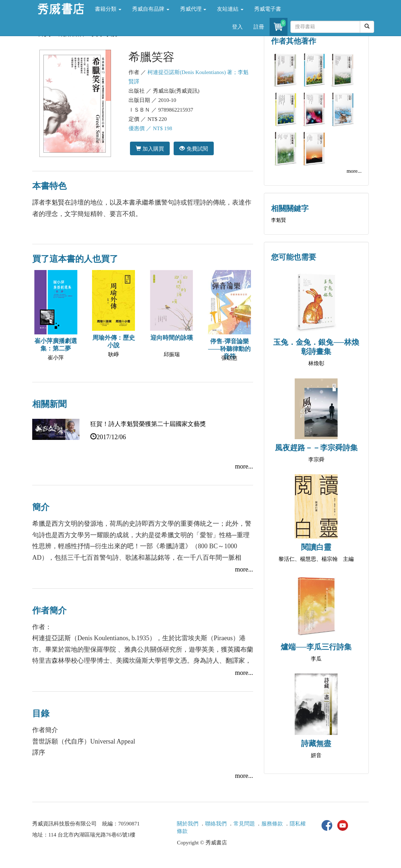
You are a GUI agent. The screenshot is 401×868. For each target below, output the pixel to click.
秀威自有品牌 (151, 9)
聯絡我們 (216, 824)
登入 (237, 27)
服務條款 (272, 824)
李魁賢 (279, 220)
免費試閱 (194, 149)
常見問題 (244, 824)
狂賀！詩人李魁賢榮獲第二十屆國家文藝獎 (148, 424)
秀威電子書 (268, 9)
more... (244, 466)
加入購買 (150, 149)
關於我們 (188, 824)
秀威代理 (193, 9)
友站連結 (230, 9)
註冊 (259, 27)
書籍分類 (108, 9)
